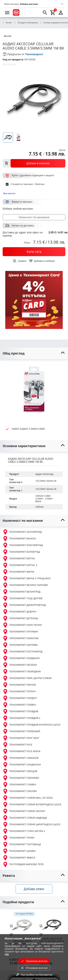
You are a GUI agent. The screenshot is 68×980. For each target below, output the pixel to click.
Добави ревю (34, 889)
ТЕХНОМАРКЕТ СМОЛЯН (20, 791)
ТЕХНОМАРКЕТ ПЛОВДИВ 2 (21, 718)
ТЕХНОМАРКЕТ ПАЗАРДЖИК (22, 672)
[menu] (7, 12)
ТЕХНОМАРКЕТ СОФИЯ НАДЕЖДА (25, 818)
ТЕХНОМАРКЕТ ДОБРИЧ (20, 612)
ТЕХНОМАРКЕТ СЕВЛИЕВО (21, 778)
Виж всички (9, 193)
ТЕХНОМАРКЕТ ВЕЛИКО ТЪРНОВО (25, 585)
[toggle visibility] (34, 353)
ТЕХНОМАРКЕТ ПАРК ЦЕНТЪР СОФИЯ (27, 678)
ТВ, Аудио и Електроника (26, 23)
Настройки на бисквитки (34, 975)
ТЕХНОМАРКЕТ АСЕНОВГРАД (22, 532)
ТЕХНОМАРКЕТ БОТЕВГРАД (21, 552)
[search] (45, 12)
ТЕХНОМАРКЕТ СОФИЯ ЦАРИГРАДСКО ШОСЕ (32, 825)
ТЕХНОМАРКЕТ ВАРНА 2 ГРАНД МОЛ (27, 579)
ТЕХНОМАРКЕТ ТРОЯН (19, 838)
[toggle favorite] (42, 261)
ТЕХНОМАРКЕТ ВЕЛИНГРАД (21, 592)
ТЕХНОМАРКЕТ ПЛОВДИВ (20, 712)
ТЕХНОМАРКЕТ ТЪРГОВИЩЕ (22, 845)
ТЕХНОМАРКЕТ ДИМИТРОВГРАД (24, 605)
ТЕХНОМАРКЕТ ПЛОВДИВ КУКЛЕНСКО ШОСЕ (32, 725)
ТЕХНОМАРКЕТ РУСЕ (17, 745)
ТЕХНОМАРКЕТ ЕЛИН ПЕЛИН (22, 625)
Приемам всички (34, 961)
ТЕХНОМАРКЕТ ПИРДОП (20, 698)
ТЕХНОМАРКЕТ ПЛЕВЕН (19, 705)
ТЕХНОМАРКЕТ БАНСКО (19, 539)
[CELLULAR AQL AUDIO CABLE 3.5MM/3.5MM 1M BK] (52, 924)
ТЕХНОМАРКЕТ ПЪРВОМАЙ (21, 732)
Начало (7, 23)
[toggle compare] (20, 261)
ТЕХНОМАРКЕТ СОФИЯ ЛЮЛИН (24, 811)
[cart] (53, 12)
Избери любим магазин (18, 209)
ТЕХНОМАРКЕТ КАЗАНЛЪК (21, 638)
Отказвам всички (34, 968)
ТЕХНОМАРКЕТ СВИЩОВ (20, 771)
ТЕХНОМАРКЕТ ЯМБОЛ (19, 858)
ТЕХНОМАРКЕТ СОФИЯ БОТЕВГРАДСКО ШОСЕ (32, 805)
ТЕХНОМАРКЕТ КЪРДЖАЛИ (21, 658)
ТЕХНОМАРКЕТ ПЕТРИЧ (19, 692)
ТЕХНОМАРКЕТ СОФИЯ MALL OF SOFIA (28, 798)
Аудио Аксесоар (44, 474)
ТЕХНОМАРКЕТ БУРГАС (19, 559)
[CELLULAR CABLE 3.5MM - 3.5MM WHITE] (22, 924)
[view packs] (34, 163)
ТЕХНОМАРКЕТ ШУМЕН (19, 851)
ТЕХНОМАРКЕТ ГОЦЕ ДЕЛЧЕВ (22, 599)
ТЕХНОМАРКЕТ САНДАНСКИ (22, 765)
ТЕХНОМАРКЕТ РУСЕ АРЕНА (21, 751)
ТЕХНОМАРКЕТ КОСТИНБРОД (23, 652)
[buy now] (34, 252)
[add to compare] (13, 926)
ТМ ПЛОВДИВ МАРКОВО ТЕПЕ (23, 864)
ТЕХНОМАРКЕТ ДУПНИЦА (20, 618)
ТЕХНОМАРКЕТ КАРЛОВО (20, 645)
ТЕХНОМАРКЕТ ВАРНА (18, 572)
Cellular (40, 507)
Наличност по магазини (34, 217)
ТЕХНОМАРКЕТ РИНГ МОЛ (21, 738)
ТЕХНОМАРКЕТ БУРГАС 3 (20, 565)
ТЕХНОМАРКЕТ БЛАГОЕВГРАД (23, 545)
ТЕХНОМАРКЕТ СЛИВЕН (19, 785)
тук (7, 954)
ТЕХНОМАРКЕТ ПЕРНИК (19, 685)
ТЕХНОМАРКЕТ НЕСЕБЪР (20, 665)
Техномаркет (34, 54)
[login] (61, 12)
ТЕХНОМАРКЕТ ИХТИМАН (20, 632)
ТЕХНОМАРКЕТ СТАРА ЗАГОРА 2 (24, 831)
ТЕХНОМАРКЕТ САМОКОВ (20, 758)
